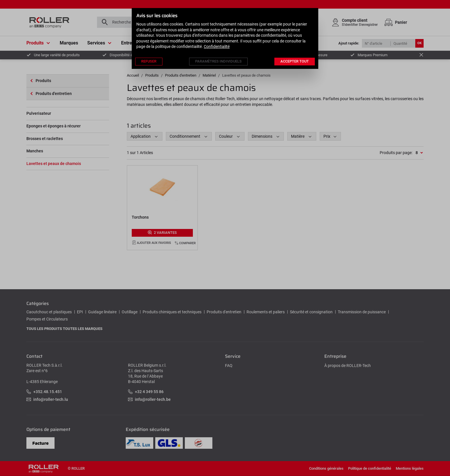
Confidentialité (217, 46)
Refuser (149, 61)
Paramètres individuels (218, 61)
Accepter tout (295, 61)
